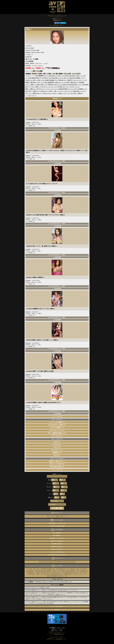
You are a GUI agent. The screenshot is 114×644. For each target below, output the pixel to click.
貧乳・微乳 (31, 569)
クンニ (41, 93)
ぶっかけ (64, 82)
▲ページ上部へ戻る (57, 416)
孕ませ (50, 574)
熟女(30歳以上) (57, 536)
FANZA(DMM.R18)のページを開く (57, 128)
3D (45, 91)
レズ (83, 571)
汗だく (62, 91)
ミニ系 (54, 91)
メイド (58, 91)
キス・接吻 (67, 80)
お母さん (60, 571)
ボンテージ (42, 89)
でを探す (57, 425)
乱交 (34, 80)
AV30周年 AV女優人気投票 (57, 526)
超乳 (35, 82)
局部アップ (34, 85)
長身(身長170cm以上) (57, 547)
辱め (31, 78)
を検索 (57, 464)
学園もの (67, 89)
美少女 (74, 78)
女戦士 (78, 91)
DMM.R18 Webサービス (59, 634)
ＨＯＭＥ (57, 610)
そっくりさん (41, 571)
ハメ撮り (49, 74)
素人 (68, 85)
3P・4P (42, 78)
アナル (55, 574)
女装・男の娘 (76, 574)
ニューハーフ (68, 574)
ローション (54, 87)
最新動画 (28, 74)
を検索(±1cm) (57, 461)
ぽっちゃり (59, 85)
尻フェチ (67, 78)
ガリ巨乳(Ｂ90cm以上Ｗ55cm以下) (57, 555)
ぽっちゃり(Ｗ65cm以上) (57, 552)
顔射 (56, 78)
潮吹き (38, 78)
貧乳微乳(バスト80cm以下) (57, 538)
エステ (60, 82)
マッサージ (83, 91)
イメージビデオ (76, 74)
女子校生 (60, 87)
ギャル (43, 80)
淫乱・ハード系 (81, 76)
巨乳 (37, 76)
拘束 (62, 80)
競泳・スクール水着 (80, 85)
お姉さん (74, 76)
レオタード (49, 93)
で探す (57, 422)
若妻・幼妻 (40, 85)
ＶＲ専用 (50, 516)
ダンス (47, 91)
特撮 (74, 91)
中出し (60, 76)
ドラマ (85, 80)
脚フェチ (76, 82)
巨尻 (73, 85)
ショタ (45, 85)
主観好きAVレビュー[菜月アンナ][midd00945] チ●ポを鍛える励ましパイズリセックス (54, 590)
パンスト (48, 89)
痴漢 (87, 85)
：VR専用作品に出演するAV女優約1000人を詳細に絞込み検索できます (49, 582)
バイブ (85, 89)
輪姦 (83, 82)
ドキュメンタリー (78, 80)
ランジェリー (55, 89)
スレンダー (61, 78)
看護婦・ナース (80, 78)
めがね (37, 93)
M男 (45, 93)
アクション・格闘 (30, 93)
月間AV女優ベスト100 (57, 523)
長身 (55, 569)
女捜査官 (81, 89)
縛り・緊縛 (77, 93)
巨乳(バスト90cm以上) (57, 541)
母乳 (51, 91)
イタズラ (72, 87)
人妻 (70, 76)
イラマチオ (43, 87)
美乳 (45, 78)
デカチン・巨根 (57, 93)
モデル (66, 571)
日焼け (64, 85)
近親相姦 (51, 80)
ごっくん (48, 87)
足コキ (72, 93)
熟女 (67, 76)
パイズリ (46, 76)
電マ (71, 80)
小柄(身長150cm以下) (57, 544)
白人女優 (61, 574)
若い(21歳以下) (57, 533)
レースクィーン (66, 93)
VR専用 (40, 74)
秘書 (35, 91)
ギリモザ (49, 78)
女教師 (47, 80)
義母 (63, 89)
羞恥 (32, 82)
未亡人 (27, 91)
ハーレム (77, 87)
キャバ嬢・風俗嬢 (57, 74)
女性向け (64, 576)
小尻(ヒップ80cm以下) (57, 549)
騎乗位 (34, 78)
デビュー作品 (67, 74)
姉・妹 (54, 85)
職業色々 (28, 82)
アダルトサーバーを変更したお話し (40, 587)
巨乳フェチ (55, 76)
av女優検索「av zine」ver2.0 (57, 628)
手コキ (56, 80)
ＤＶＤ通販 (39, 71)
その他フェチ (29, 80)
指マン (27, 87)
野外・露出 (70, 82)
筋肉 (66, 569)
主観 (44, 74)
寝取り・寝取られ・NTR (32, 89)
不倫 (59, 80)
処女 (80, 569)
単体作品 (84, 574)
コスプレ (39, 82)
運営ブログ (55, 630)
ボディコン (66, 87)
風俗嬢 (65, 516)
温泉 (60, 89)
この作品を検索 (57, 130)
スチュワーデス (69, 91)
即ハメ (31, 91)
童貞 (70, 85)
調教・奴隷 (55, 82)
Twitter (61, 630)
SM (82, 93)
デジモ (64, 76)
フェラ (27, 78)
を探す (57, 444)
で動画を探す (57, 436)
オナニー (28, 85)
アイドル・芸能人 (34, 87)
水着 (80, 82)
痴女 (50, 76)
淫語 (53, 78)
